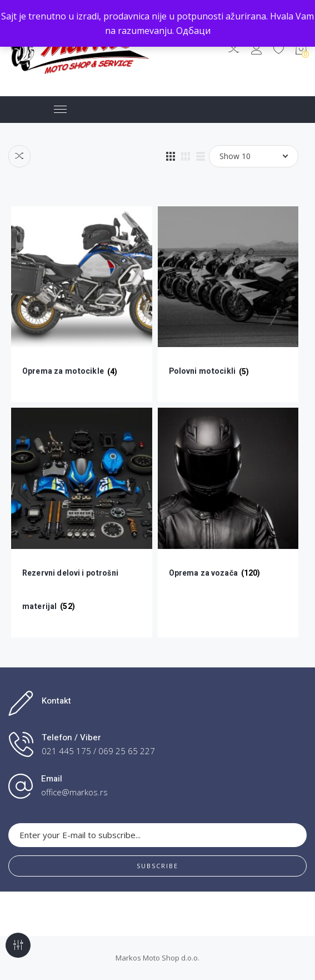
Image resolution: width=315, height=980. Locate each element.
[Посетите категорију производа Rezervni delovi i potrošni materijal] (82, 523)
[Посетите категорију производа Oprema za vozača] (228, 506)
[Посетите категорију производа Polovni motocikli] (228, 305)
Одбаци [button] (193, 31)
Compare (19, 156)
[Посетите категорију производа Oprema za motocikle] (82, 305)
